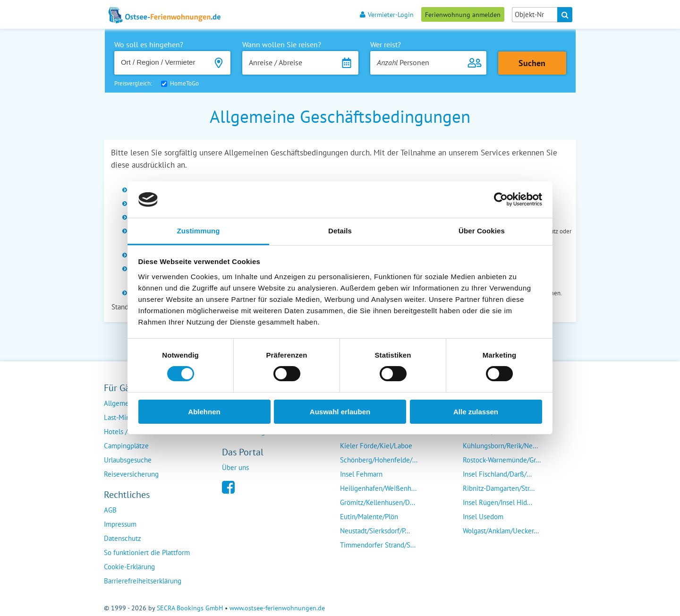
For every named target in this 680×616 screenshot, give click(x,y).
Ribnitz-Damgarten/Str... (499, 488)
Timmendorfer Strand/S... (378, 545)
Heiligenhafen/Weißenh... (378, 488)
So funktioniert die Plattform (147, 552)
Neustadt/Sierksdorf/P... (375, 531)
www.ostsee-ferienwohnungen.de (277, 608)
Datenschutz (123, 538)
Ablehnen (204, 412)
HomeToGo (184, 83)
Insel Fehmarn (361, 474)
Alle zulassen (476, 412)
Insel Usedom (483, 517)
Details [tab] (340, 231)
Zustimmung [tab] (199, 231)
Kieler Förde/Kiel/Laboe (376, 446)
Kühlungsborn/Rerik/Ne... (500, 446)
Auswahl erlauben (340, 412)
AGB (110, 510)
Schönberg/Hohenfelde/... (379, 460)
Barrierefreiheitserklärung (143, 581)
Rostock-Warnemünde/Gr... (502, 460)
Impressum (120, 524)
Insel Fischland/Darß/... (497, 474)
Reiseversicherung (131, 474)
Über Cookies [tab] (482, 231)
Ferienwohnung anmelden (463, 14)
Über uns (235, 467)
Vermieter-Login (387, 14)
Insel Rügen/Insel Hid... (497, 502)
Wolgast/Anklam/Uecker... (501, 531)
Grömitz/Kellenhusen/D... (378, 502)
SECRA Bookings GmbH (190, 608)
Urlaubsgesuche (128, 460)
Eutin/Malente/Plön (369, 517)
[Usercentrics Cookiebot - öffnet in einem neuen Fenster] (501, 199)
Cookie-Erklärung (129, 567)
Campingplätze (126, 446)
